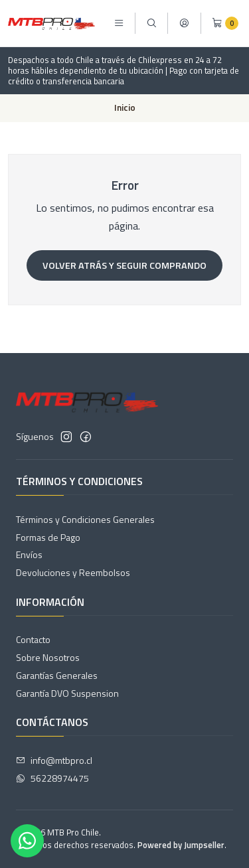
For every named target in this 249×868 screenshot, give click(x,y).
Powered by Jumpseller (181, 845)
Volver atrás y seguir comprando (124, 265)
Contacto (33, 639)
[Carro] (225, 23)
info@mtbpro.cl (54, 760)
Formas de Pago (48, 537)
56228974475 (52, 778)
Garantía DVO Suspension (67, 693)
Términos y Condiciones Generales (85, 519)
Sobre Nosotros (48, 657)
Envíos (29, 554)
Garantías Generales (57, 675)
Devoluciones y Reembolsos (73, 572)
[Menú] (119, 23)
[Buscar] (151, 23)
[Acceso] (184, 23)
